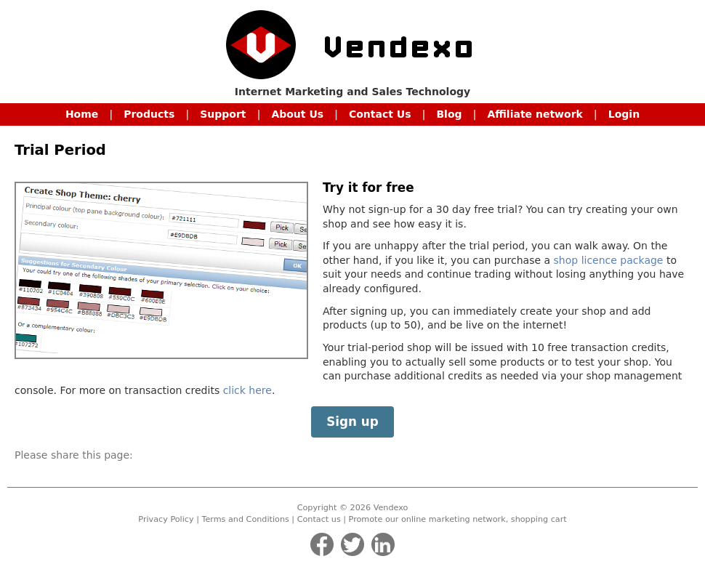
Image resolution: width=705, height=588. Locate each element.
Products (149, 114)
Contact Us (380, 114)
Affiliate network (535, 114)
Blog (449, 114)
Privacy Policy (166, 519)
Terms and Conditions (245, 519)
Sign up (352, 422)
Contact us (319, 519)
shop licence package (609, 260)
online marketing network (454, 519)
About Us (297, 114)
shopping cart (539, 519)
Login (624, 114)
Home (82, 114)
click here (247, 390)
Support (223, 114)
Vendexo (391, 508)
